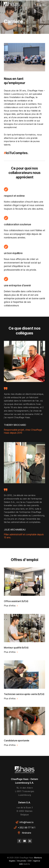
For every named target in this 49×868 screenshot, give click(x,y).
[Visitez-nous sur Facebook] (19, 841)
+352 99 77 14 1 (26, 828)
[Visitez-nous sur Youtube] (25, 841)
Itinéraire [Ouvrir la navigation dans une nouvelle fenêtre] (26, 833)
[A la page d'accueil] (12, 5)
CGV (30, 861)
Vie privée (21, 861)
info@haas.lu (26, 822)
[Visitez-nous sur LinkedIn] (30, 841)
